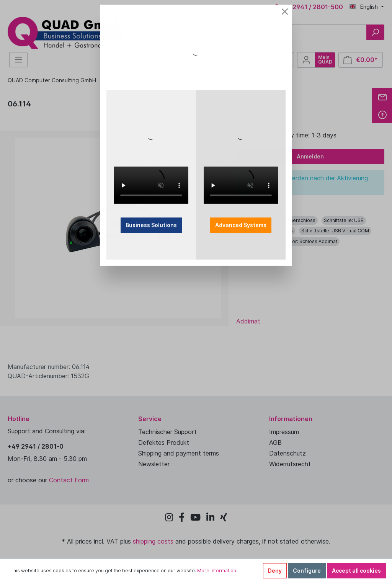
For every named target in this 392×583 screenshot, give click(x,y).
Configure (307, 571)
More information (217, 571)
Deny (275, 571)
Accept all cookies (356, 571)
